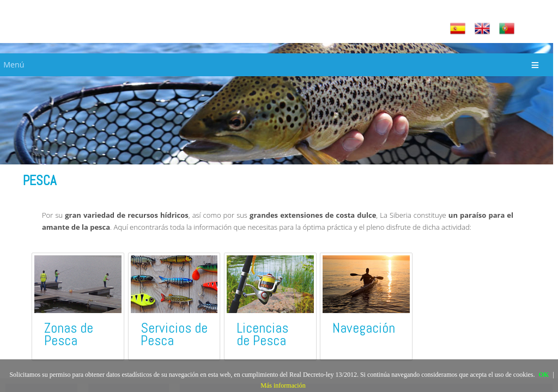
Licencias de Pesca (262, 334)
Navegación (364, 328)
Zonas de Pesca (69, 334)
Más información (283, 385)
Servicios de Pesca (174, 334)
